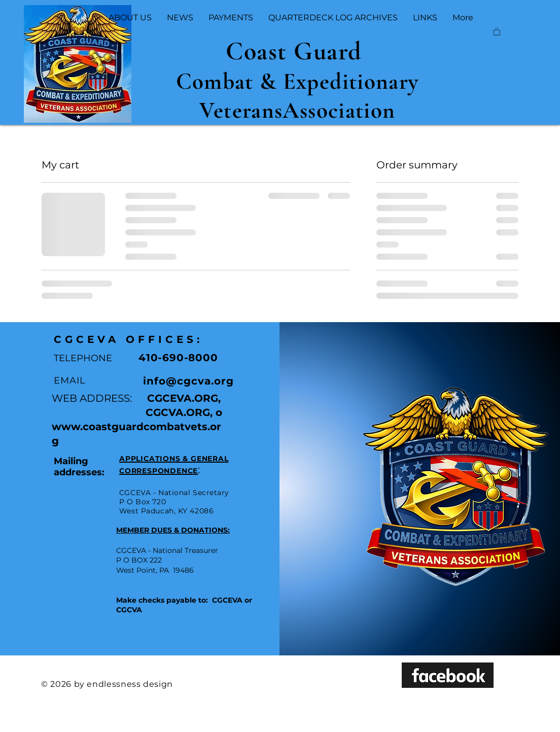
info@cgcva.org (188, 381)
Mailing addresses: (79, 467)
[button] (497, 31)
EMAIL (70, 380)
